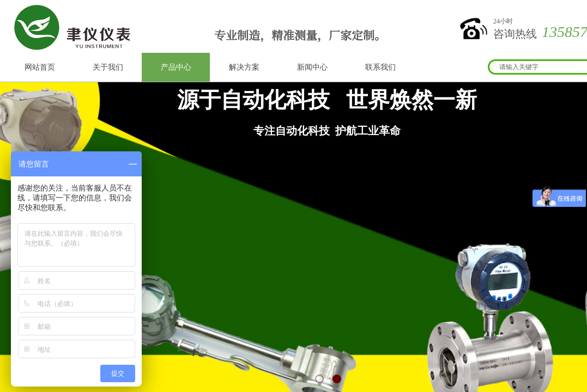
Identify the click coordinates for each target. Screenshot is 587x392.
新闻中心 (312, 67)
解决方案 (244, 67)
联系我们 (380, 67)
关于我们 (108, 67)
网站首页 (40, 67)
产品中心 (176, 67)
